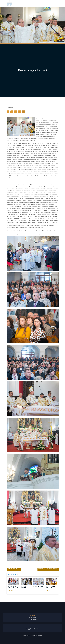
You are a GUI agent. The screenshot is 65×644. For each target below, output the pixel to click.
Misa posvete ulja (38, 586)
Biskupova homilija (11, 181)
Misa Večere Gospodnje (24, 587)
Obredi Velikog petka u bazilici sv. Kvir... (13, 588)
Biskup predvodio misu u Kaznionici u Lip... (51, 588)
